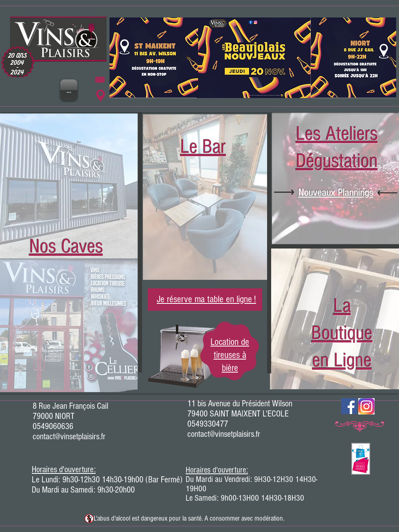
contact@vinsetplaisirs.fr (69, 437)
